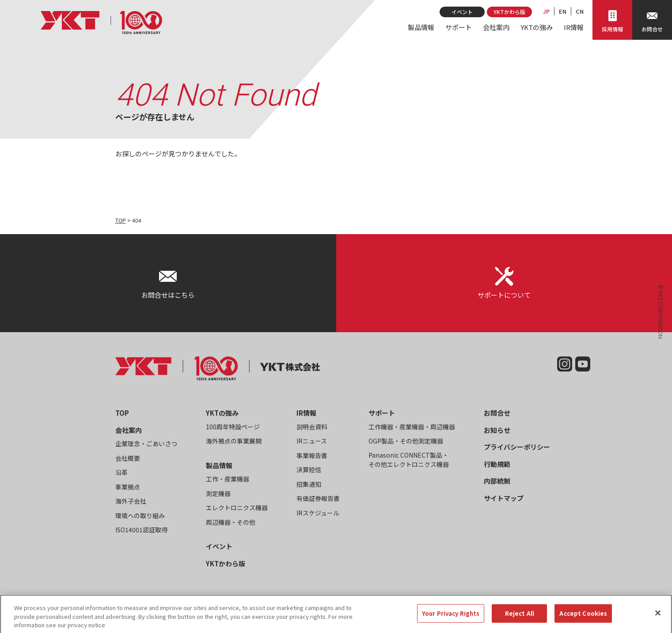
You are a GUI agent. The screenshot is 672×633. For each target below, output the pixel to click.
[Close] (658, 619)
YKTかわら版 (509, 12)
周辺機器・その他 (231, 522)
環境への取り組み (140, 515)
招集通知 (309, 484)
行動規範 (497, 464)
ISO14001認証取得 (141, 530)
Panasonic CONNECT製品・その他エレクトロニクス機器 (409, 460)
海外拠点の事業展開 (234, 441)
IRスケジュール (318, 513)
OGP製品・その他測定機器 (406, 441)
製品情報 (421, 27)
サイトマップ (504, 498)
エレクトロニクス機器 (237, 508)
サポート (459, 27)
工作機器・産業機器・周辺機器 (412, 427)
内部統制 (497, 481)
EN (563, 11)
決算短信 (309, 470)
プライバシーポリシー (517, 447)
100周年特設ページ (233, 427)
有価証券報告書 (318, 498)
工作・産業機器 (228, 479)
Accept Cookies (583, 620)
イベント (462, 12)
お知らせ (497, 430)
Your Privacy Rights (451, 620)
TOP (121, 220)
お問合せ (497, 413)
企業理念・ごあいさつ (146, 443)
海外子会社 (131, 501)
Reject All (520, 620)
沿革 (121, 472)
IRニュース (312, 441)
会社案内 (496, 27)
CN (580, 11)
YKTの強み (537, 27)
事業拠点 (128, 487)
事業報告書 (312, 455)
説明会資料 (312, 427)
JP (546, 11)
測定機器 (218, 493)
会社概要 (128, 458)
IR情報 (574, 27)
